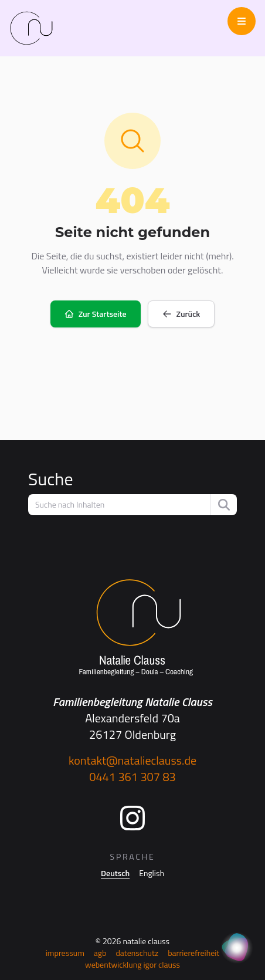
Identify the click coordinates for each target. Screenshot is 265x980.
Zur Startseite (96, 314)
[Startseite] (132, 628)
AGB (100, 953)
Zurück (181, 314)
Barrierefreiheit (193, 953)
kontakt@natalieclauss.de (132, 760)
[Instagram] (132, 818)
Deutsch (115, 873)
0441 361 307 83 (132, 777)
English (152, 873)
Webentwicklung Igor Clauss (132, 964)
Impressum (65, 953)
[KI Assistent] (237, 948)
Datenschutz (137, 953)
